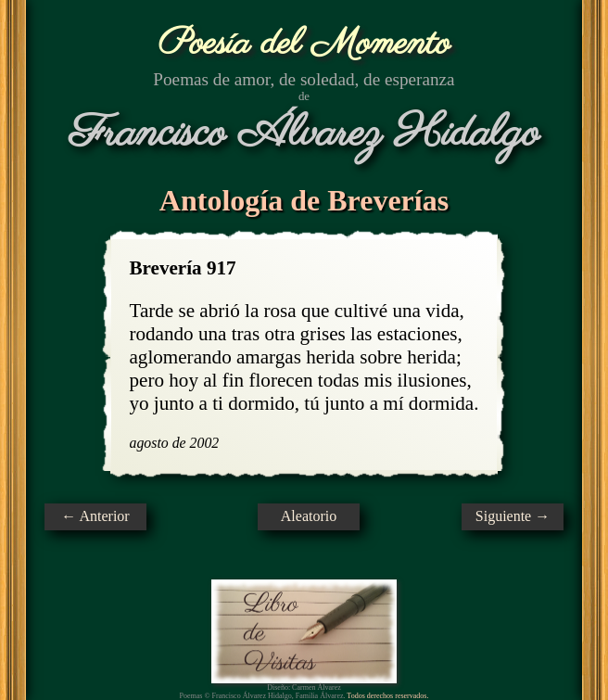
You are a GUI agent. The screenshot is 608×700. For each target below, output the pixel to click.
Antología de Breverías (304, 200)
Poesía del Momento (304, 44)
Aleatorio (309, 516)
